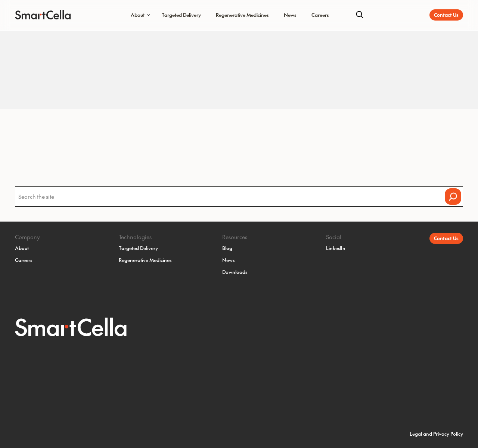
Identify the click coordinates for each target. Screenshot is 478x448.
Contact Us (446, 15)
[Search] (360, 15)
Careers (320, 15)
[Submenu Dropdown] (149, 15)
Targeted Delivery (181, 15)
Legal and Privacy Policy (436, 434)
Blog (227, 248)
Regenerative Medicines (242, 15)
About (138, 15)
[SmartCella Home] (38, 15)
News (290, 15)
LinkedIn (336, 248)
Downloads (235, 272)
